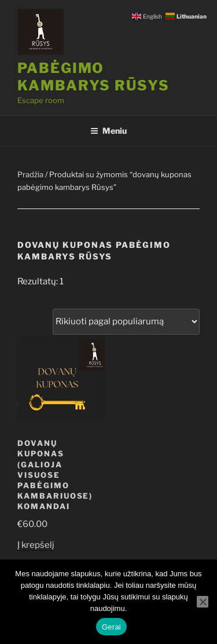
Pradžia (30, 174)
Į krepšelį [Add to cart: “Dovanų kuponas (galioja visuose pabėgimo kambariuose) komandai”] (36, 545)
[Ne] (203, 602)
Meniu (108, 131)
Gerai (111, 627)
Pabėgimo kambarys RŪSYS (93, 77)
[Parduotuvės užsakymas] (126, 322)
